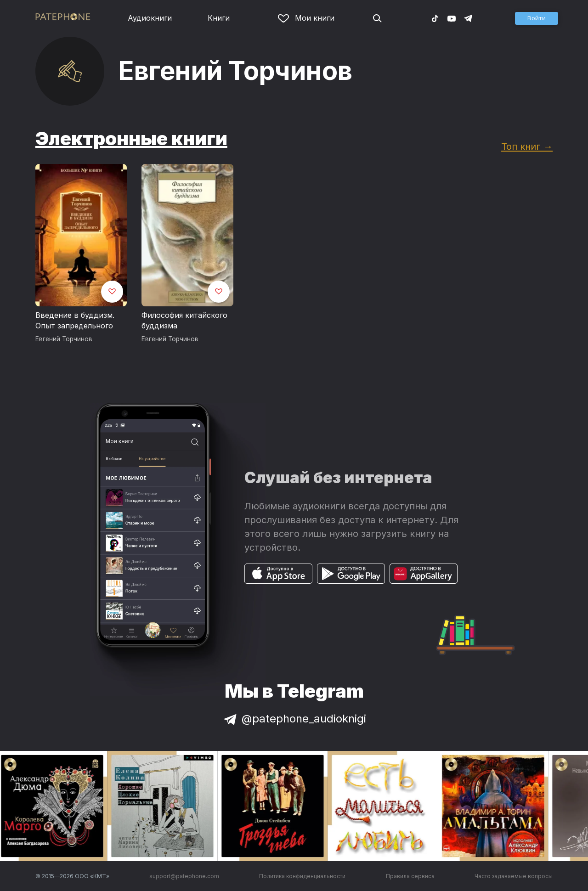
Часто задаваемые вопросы (514, 876)
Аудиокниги (150, 18)
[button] (537, 18)
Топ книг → (527, 146)
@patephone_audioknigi (294, 719)
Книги (219, 18)
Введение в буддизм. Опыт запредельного (75, 321)
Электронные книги (131, 138)
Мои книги (306, 18)
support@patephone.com (184, 876)
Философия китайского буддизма (184, 321)
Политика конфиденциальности (302, 876)
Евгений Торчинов (64, 339)
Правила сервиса (410, 876)
